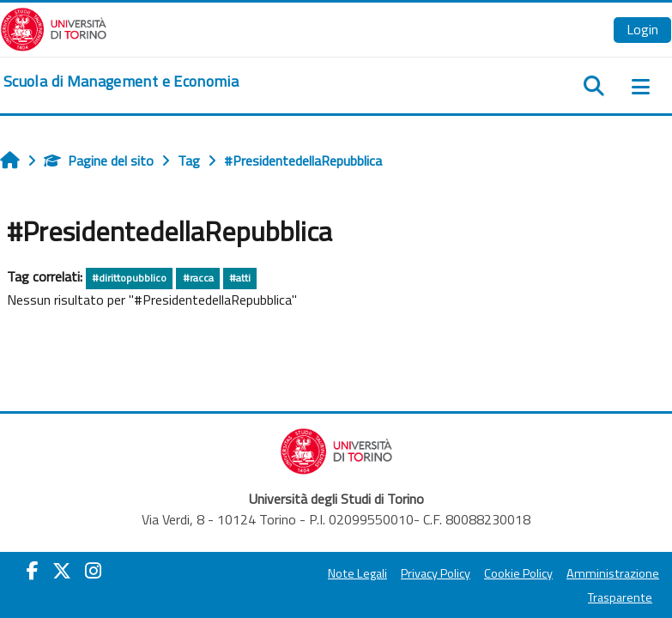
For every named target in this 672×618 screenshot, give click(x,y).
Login (642, 29)
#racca (198, 278)
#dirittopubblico (129, 278)
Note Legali (357, 573)
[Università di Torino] (54, 27)
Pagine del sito (99, 161)
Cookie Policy (518, 573)
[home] (121, 82)
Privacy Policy (436, 573)
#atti (240, 278)
